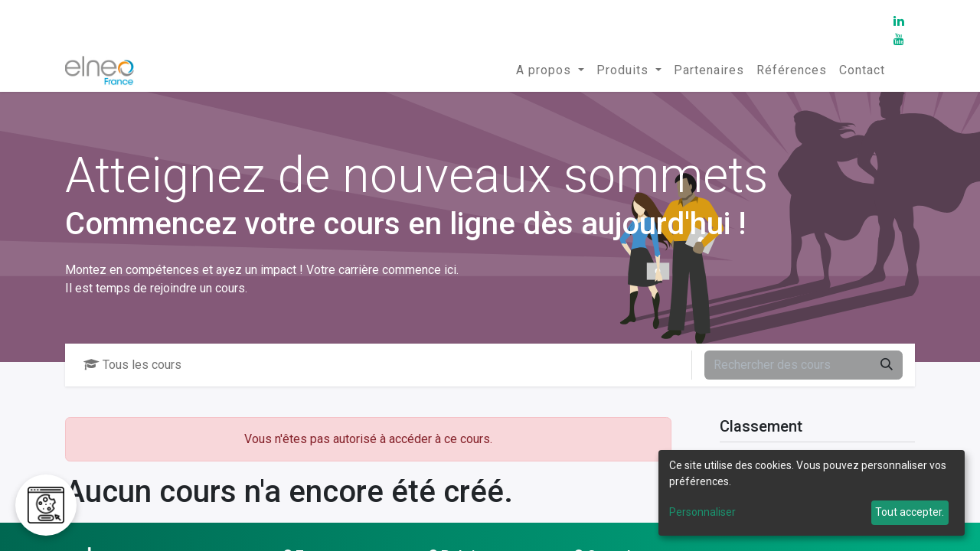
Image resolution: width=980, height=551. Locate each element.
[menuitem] (550, 70)
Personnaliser (702, 512)
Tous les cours (132, 365)
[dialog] (812, 493)
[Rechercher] (887, 365)
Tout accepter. (910, 512)
